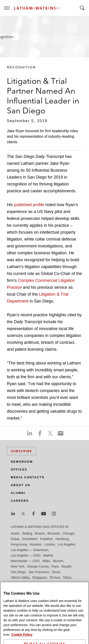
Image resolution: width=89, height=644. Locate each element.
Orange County (38, 566)
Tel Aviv (55, 577)
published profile (30, 205)
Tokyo (67, 577)
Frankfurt (46, 539)
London (50, 544)
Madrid (48, 555)
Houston (36, 544)
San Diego (18, 572)
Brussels (54, 533)
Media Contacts (28, 477)
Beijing (27, 533)
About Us (21, 485)
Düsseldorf (29, 539)
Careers (20, 501)
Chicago (68, 533)
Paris (55, 566)
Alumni (18, 493)
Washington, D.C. (30, 583)
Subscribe (22, 451)
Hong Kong (19, 544)
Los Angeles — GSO (26, 555)
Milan (46, 561)
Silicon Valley (20, 577)
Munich (58, 561)
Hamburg (62, 539)
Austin (15, 533)
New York (18, 566)
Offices (19, 470)
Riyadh (67, 566)
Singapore (39, 577)
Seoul (56, 572)
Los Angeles (66, 544)
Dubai (15, 539)
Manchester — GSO (25, 561)
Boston (40, 533)
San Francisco (39, 572)
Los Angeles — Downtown (29, 550)
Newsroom (22, 462)
